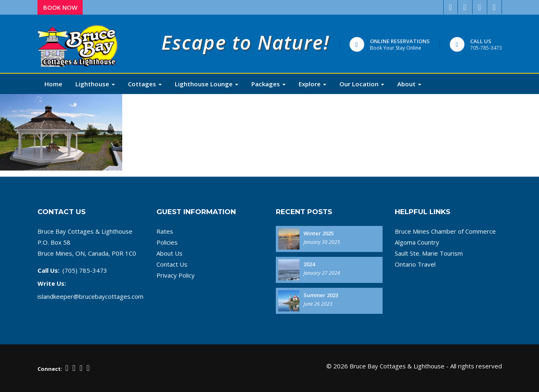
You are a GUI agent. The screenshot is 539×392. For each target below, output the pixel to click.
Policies (167, 242)
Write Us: (52, 283)
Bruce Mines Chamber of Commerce (445, 231)
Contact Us (172, 264)
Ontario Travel (415, 264)
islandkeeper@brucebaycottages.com (90, 296)
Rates (165, 231)
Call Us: (48, 270)
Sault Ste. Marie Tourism (429, 253)
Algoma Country (417, 242)
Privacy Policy (176, 275)
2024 (309, 264)
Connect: (50, 369)
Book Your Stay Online (396, 48)
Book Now (60, 7)
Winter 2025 (319, 233)
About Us (169, 253)
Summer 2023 (321, 295)
